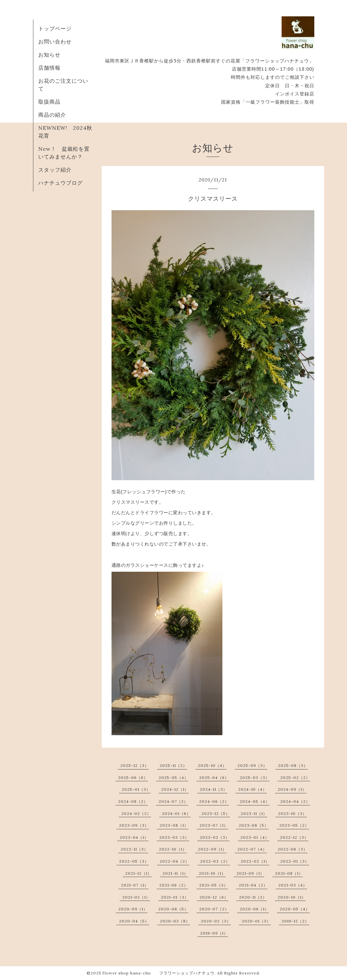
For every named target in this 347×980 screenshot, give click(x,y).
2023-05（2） (294, 825)
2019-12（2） (295, 921)
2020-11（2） (253, 897)
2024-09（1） (292, 789)
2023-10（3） (292, 813)
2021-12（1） (139, 873)
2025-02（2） (295, 777)
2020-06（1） (254, 909)
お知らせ (49, 55)
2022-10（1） (173, 849)
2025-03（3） (255, 777)
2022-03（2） (215, 861)
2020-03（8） (175, 921)
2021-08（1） (289, 873)
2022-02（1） (255, 861)
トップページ (55, 28)
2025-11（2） (173, 765)
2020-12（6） (214, 897)
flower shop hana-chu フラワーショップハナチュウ (159, 973)
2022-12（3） (294, 837)
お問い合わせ (55, 42)
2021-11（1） (175, 873)
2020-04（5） (134, 921)
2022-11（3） (134, 849)
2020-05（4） (295, 909)
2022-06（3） (293, 849)
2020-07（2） (214, 909)
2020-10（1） (292, 897)
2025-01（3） (136, 789)
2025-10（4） (212, 765)
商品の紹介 (52, 115)
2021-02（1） (136, 897)
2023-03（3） (174, 837)
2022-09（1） (212, 849)
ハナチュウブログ (61, 183)
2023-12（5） (216, 813)
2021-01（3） (175, 897)
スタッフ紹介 (55, 170)
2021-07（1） (135, 885)
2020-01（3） (256, 921)
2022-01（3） (295, 861)
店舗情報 (49, 68)
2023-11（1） (254, 813)
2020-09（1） (133, 909)
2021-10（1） (212, 873)
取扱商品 (49, 102)
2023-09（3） (134, 825)
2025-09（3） (252, 765)
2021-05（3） (214, 885)
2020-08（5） (173, 909)
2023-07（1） (214, 825)
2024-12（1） (175, 789)
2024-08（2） (133, 801)
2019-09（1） (214, 933)
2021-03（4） (293, 885)
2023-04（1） (134, 837)
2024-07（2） (173, 801)
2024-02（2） (136, 813)
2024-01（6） (176, 813)
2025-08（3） (293, 765)
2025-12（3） (135, 765)
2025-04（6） (214, 777)
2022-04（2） (174, 861)
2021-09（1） (250, 873)
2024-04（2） (295, 801)
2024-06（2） (214, 801)
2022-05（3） (134, 861)
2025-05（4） (173, 777)
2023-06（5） (254, 825)
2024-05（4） (255, 801)
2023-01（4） (255, 837)
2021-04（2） (253, 885)
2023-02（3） (215, 837)
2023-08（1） (174, 825)
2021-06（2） (174, 885)
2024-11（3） (214, 789)
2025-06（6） (133, 777)
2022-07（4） (252, 849)
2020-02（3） (216, 921)
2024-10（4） (252, 789)
